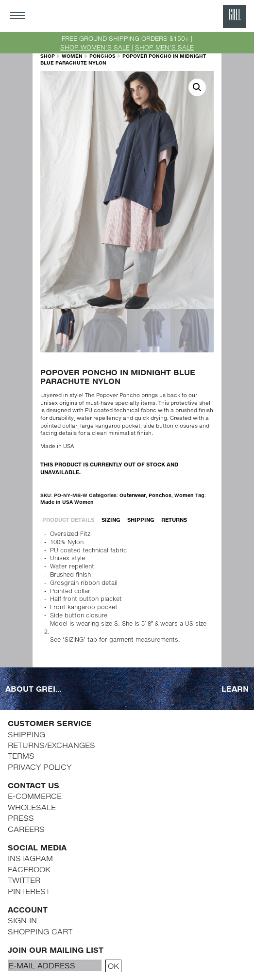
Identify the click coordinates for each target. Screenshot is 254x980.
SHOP (48, 56)
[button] (197, 87)
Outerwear (133, 495)
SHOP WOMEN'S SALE (95, 47)
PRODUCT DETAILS (68, 520)
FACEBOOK (29, 869)
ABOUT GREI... (33, 689)
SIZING (111, 520)
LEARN (235, 689)
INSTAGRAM (30, 858)
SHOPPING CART (40, 931)
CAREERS (26, 829)
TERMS (21, 756)
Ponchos (102, 56)
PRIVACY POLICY (40, 767)
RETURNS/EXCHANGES (51, 745)
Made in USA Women (67, 502)
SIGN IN (22, 920)
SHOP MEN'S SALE (164, 47)
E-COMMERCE (35, 796)
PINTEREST (29, 891)
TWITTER (24, 880)
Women (72, 56)
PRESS (21, 818)
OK (113, 966)
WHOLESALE (32, 807)
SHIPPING (141, 520)
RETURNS (174, 520)
